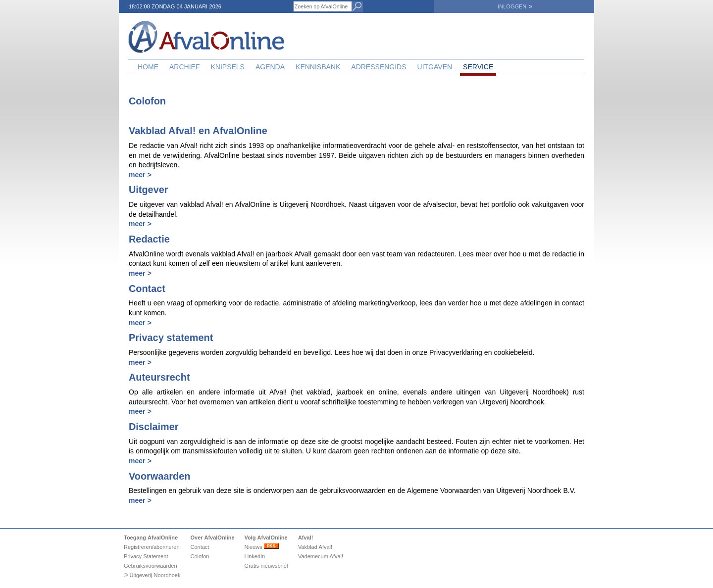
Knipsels (227, 67)
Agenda (270, 67)
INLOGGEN (515, 6)
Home (148, 67)
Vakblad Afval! (315, 547)
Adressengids (379, 67)
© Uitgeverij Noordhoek (152, 575)
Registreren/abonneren (152, 547)
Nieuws (262, 547)
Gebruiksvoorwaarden (151, 566)
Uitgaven (435, 67)
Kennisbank (318, 67)
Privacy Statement (146, 556)
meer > (140, 175)
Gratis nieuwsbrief (266, 566)
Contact (200, 547)
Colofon (200, 556)
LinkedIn (255, 556)
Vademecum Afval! (321, 556)
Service (478, 67)
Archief (184, 67)
